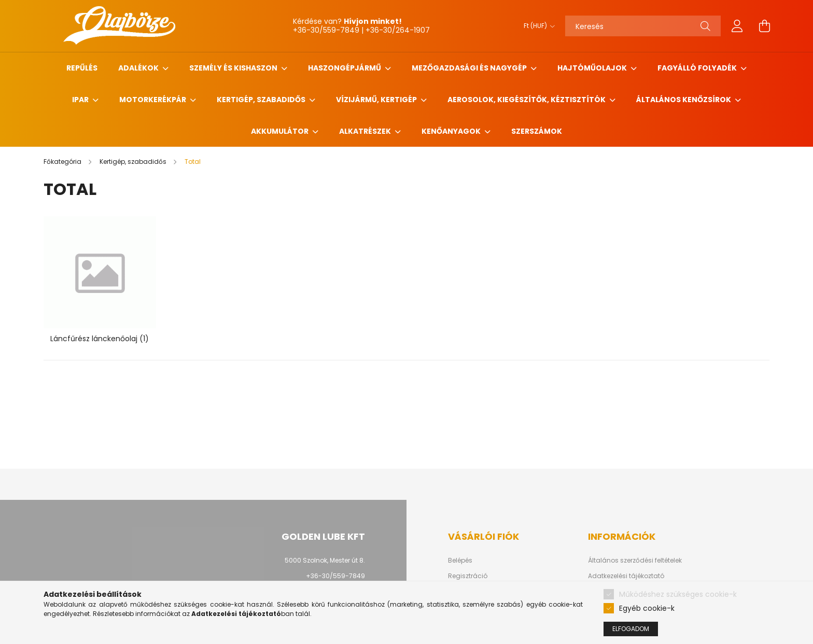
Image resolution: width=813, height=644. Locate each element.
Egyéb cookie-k (647, 608)
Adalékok (139, 68)
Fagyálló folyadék (698, 68)
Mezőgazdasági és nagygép (470, 68)
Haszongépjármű (345, 68)
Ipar (81, 100)
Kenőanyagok (452, 131)
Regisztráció (468, 576)
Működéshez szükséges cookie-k (678, 594)
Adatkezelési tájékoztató (626, 576)
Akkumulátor (281, 131)
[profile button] (737, 26)
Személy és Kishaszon (234, 68)
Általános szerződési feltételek (635, 561)
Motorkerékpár (153, 100)
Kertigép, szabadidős (262, 100)
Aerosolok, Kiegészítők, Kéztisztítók (527, 100)
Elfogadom (631, 629)
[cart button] (764, 26)
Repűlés (82, 68)
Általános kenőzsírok (684, 100)
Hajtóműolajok (593, 68)
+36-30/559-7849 (335, 576)
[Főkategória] (63, 162)
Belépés (460, 561)
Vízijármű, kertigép (377, 100)
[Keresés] (643, 26)
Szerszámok (537, 131)
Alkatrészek (366, 131)
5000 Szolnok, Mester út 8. (325, 560)
